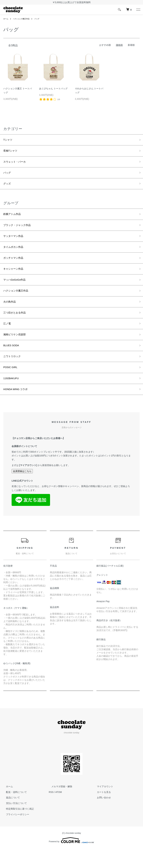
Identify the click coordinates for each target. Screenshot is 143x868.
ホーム (6, 19)
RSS (51, 812)
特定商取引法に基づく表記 (17, 829)
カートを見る (101, 812)
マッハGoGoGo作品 (17, 290)
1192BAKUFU (13, 397)
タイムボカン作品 (15, 255)
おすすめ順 (105, 45)
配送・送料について (14, 812)
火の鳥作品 (11, 314)
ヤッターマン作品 (15, 243)
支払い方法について (14, 823)
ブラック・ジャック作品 (20, 231)
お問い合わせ (101, 818)
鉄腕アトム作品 (14, 219)
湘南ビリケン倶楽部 (17, 349)
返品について (10, 818)
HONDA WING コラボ (18, 409)
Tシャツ (9, 140)
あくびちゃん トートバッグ (53, 89)
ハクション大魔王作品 (24, 19)
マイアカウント (102, 806)
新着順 (131, 45)
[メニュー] (138, 10)
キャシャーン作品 (15, 278)
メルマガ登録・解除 (59, 806)
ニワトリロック (14, 373)
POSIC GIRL (12, 385)
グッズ (8, 188)
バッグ (42, 19)
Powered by (71, 860)
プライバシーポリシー (15, 834)
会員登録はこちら (22, 491)
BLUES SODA (13, 361)
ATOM (59, 812)
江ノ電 (8, 338)
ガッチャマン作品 (15, 267)
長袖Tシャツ (12, 152)
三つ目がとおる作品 (17, 326)
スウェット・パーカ (17, 164)
